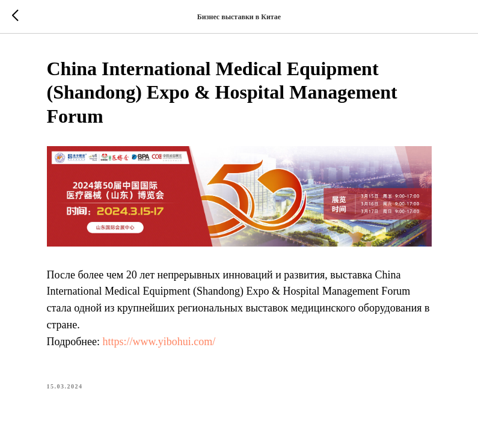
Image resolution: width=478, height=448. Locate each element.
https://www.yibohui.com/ (159, 342)
